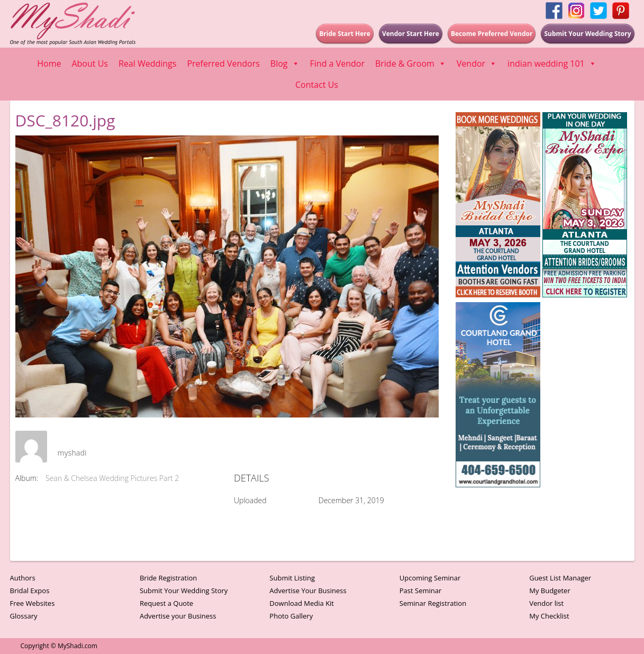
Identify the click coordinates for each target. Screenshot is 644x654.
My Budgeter (550, 591)
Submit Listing (292, 578)
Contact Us (317, 85)
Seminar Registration (433, 603)
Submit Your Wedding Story (184, 591)
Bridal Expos (30, 591)
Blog (285, 63)
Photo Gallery (291, 616)
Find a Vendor (337, 63)
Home (49, 63)
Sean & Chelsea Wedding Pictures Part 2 (112, 478)
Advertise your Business (178, 616)
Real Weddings (147, 63)
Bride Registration (168, 578)
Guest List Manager (560, 578)
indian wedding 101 (552, 63)
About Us (90, 63)
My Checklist (549, 616)
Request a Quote (166, 603)
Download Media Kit (302, 603)
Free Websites (33, 603)
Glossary (24, 616)
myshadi (72, 453)
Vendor (477, 63)
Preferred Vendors (223, 63)
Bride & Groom (411, 63)
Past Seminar (421, 591)
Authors (23, 578)
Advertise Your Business (308, 591)
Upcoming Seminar (430, 578)
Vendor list (546, 603)
